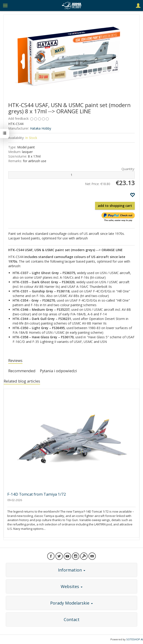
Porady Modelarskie (71, 603)
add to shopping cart (115, 206)
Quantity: (128, 169)
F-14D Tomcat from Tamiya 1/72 (37, 494)
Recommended (22, 371)
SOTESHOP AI (135, 639)
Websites (72, 586)
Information (72, 570)
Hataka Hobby (41, 128)
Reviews (15, 360)
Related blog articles (22, 381)
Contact (72, 619)
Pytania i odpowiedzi (58, 371)
